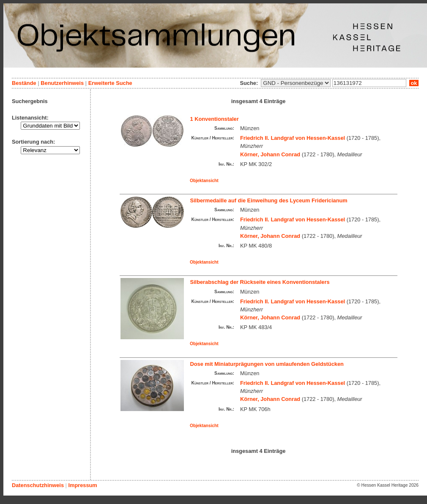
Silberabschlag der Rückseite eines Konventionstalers (260, 282)
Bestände (24, 83)
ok (414, 83)
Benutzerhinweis (62, 83)
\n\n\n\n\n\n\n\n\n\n (296, 83)
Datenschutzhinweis (38, 485)
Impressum (82, 485)
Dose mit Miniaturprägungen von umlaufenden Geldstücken (267, 364)
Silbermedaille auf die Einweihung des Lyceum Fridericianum (269, 200)
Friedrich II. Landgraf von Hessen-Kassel (293, 138)
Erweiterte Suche (110, 83)
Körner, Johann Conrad (270, 154)
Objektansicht (204, 181)
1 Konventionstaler (215, 119)
